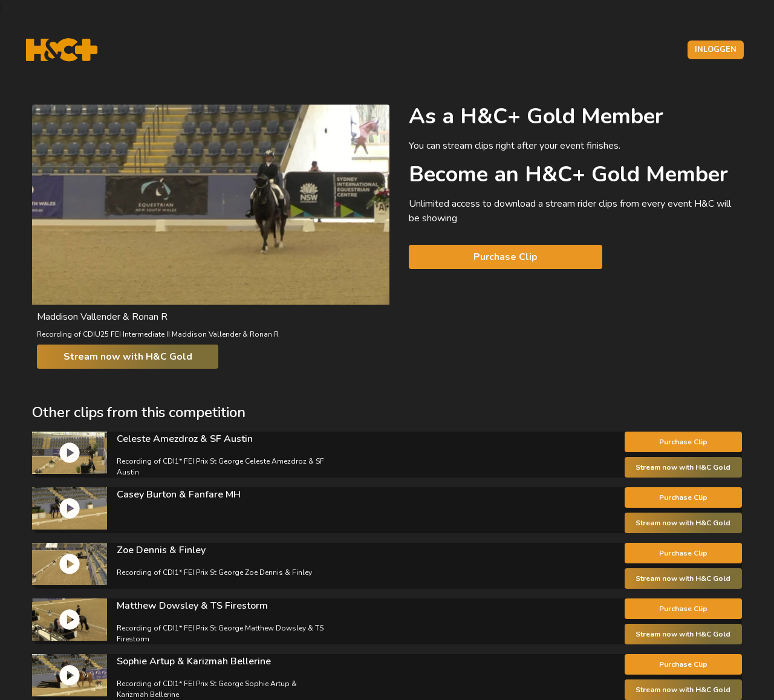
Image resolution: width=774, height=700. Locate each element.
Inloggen (716, 50)
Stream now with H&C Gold (128, 357)
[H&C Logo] (61, 50)
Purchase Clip (506, 257)
